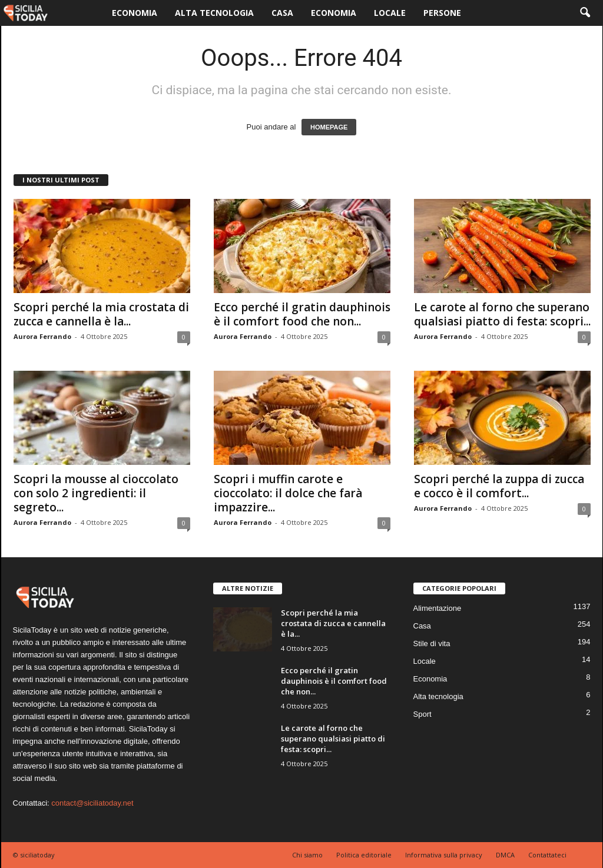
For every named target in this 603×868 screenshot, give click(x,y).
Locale (390, 13)
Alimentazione (438, 608)
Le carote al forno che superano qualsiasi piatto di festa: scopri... (502, 314)
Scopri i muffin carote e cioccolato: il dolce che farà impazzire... (288, 493)
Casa (282, 13)
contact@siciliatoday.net (92, 803)
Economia (135, 13)
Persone (442, 13)
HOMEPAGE (329, 127)
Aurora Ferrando (42, 336)
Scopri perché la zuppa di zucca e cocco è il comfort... (499, 486)
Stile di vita (432, 643)
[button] (585, 13)
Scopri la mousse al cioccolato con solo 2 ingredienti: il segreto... (96, 493)
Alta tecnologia (214, 13)
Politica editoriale (364, 855)
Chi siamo (307, 855)
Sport (423, 714)
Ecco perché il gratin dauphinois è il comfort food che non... (302, 314)
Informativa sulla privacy (444, 855)
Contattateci (547, 855)
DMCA (505, 855)
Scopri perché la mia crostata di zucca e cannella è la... (101, 314)
